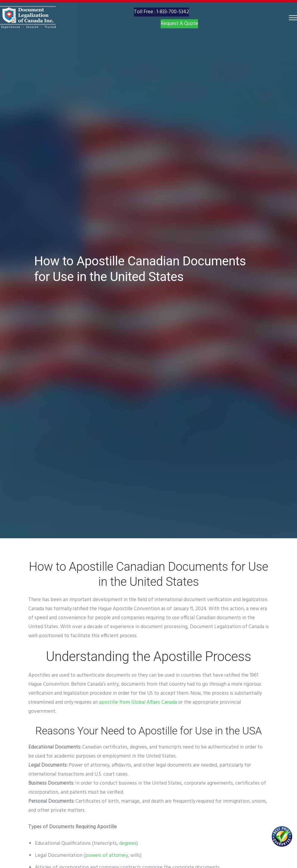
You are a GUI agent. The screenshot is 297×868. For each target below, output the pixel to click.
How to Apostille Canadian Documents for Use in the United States (140, 269)
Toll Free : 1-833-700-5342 (161, 19)
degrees (128, 843)
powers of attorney (107, 856)
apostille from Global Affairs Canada (138, 702)
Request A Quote (179, 34)
